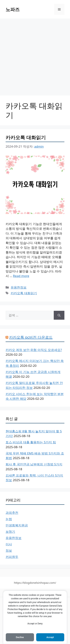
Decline (20, 637)
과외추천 (12, 513)
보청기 (10, 532)
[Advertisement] (35, 55)
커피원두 (12, 557)
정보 (9, 550)
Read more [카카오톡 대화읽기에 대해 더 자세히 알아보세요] (21, 276)
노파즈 (13, 9)
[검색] (59, 315)
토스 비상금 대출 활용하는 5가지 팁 (31, 442)
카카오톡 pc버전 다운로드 (31, 337)
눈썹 (9, 519)
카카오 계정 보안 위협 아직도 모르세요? (34, 350)
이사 (9, 544)
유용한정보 (19, 287)
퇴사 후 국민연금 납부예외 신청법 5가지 (34, 464)
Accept (50, 637)
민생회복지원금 (17, 525)
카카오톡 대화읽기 (26, 137)
